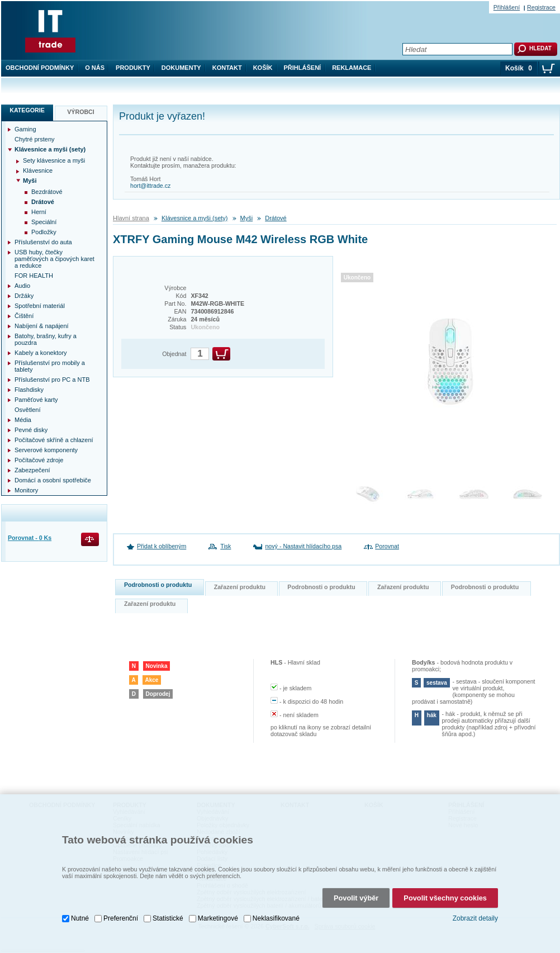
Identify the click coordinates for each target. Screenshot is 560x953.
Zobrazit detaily (475, 918)
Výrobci (81, 112)
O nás (95, 68)
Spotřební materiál (40, 306)
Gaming (25, 129)
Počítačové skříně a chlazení (54, 440)
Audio (22, 286)
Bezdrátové (47, 192)
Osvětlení (27, 410)
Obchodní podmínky (40, 68)
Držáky (24, 296)
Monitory (26, 490)
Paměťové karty (36, 400)
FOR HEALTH (34, 276)
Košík (263, 68)
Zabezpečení (32, 470)
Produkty (133, 68)
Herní (39, 212)
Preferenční (121, 918)
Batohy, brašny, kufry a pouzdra (46, 339)
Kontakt (227, 68)
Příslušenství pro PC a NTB (52, 380)
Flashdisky (29, 390)
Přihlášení (303, 68)
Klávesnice (38, 170)
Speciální (44, 222)
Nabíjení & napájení (42, 326)
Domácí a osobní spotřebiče (53, 480)
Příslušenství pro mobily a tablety (50, 366)
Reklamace (352, 68)
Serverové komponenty (46, 450)
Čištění (24, 316)
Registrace (541, 7)
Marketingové (218, 918)
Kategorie (27, 110)
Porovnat (387, 546)
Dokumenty (181, 68)
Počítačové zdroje (39, 460)
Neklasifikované (276, 918)
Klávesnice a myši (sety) (195, 218)
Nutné (80, 918)
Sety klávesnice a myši (54, 160)
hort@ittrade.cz (150, 186)
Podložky (44, 232)
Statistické (168, 918)
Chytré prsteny (35, 139)
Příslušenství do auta (43, 242)
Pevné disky (31, 430)
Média (23, 420)
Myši (247, 218)
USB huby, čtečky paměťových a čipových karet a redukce (54, 259)
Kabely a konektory (41, 353)
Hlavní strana (131, 218)
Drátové (276, 218)
